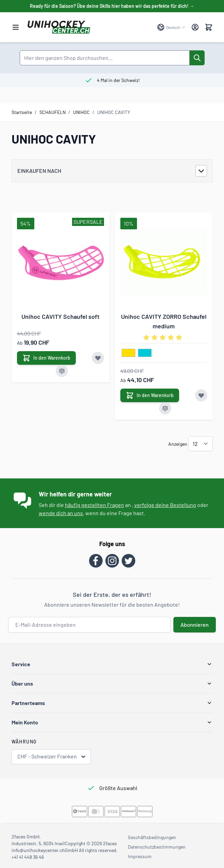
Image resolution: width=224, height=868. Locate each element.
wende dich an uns (61, 513)
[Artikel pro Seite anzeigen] (201, 444)
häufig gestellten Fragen (94, 505)
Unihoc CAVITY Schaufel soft (61, 316)
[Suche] (197, 58)
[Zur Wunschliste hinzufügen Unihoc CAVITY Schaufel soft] (98, 358)
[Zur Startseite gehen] (89, 27)
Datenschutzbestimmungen (157, 847)
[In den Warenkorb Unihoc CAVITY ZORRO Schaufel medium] (150, 395)
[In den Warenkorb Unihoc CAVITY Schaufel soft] (46, 358)
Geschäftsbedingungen (152, 837)
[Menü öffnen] (16, 27)
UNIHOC (81, 112)
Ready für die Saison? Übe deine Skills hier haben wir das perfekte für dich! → (112, 6)
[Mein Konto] (195, 27)
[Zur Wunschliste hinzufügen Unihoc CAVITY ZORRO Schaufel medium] (201, 395)
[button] (112, 664)
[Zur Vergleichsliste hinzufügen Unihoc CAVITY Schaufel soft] (62, 371)
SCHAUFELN (53, 112)
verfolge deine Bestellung (165, 505)
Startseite (22, 112)
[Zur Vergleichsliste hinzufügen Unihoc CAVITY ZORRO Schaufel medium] (165, 408)
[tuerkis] (145, 353)
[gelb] (128, 353)
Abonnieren (195, 625)
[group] (164, 338)
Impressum (140, 856)
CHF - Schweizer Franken (52, 757)
